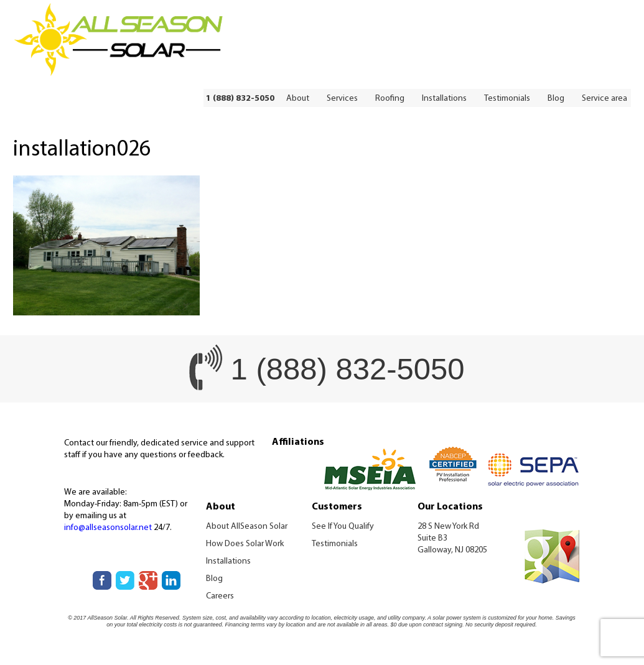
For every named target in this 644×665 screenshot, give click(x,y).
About (298, 99)
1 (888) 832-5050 (240, 99)
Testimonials (507, 99)
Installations (444, 99)
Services (342, 99)
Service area (604, 99)
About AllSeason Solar (247, 527)
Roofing (390, 99)
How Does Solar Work (245, 544)
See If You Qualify (343, 527)
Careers (220, 596)
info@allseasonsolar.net (108, 528)
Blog (556, 99)
